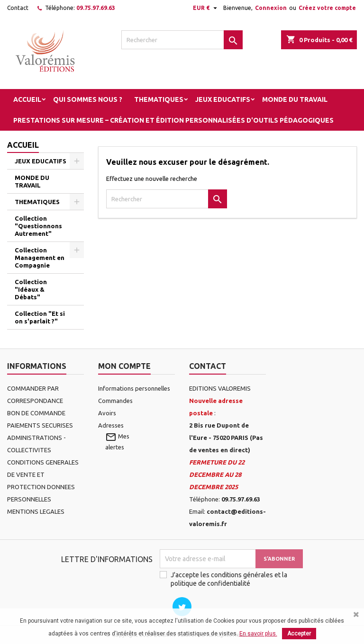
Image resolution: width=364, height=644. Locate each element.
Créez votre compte (327, 8)
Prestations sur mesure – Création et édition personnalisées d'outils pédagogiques (173, 120)
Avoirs (107, 413)
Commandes (115, 401)
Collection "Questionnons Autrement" (38, 226)
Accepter (299, 634)
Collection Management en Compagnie (40, 258)
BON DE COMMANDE (36, 413)
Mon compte (124, 366)
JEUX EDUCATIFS (223, 99)
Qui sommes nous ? (88, 99)
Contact (18, 8)
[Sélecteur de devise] (206, 8)
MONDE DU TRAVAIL (295, 99)
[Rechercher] (182, 40)
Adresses (111, 425)
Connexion (271, 8)
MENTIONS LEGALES (36, 511)
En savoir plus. (258, 634)
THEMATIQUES (159, 99)
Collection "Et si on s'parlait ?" (40, 317)
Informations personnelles (134, 388)
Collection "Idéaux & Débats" (31, 289)
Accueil (27, 99)
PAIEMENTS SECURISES (40, 425)
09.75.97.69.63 (96, 8)
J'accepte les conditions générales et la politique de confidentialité (229, 579)
